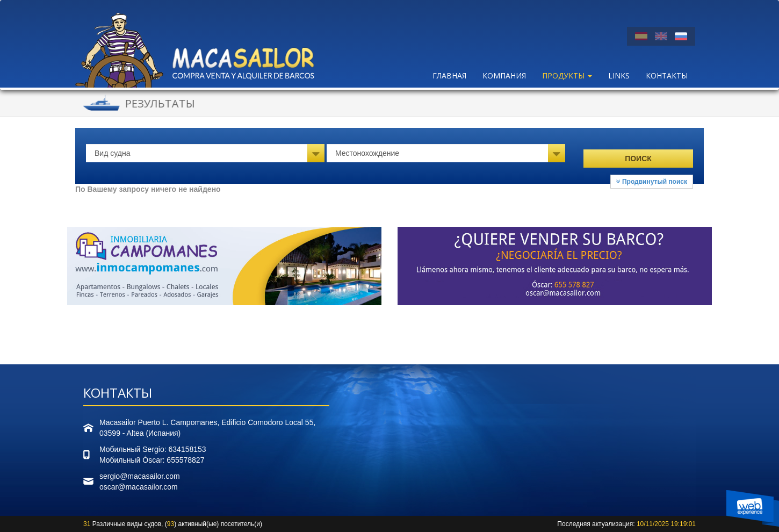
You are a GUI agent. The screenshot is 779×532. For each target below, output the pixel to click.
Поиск (638, 159)
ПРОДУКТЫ (567, 76)
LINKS (619, 76)
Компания (504, 76)
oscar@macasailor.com (139, 487)
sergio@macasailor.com (140, 476)
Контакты (667, 76)
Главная (449, 76)
